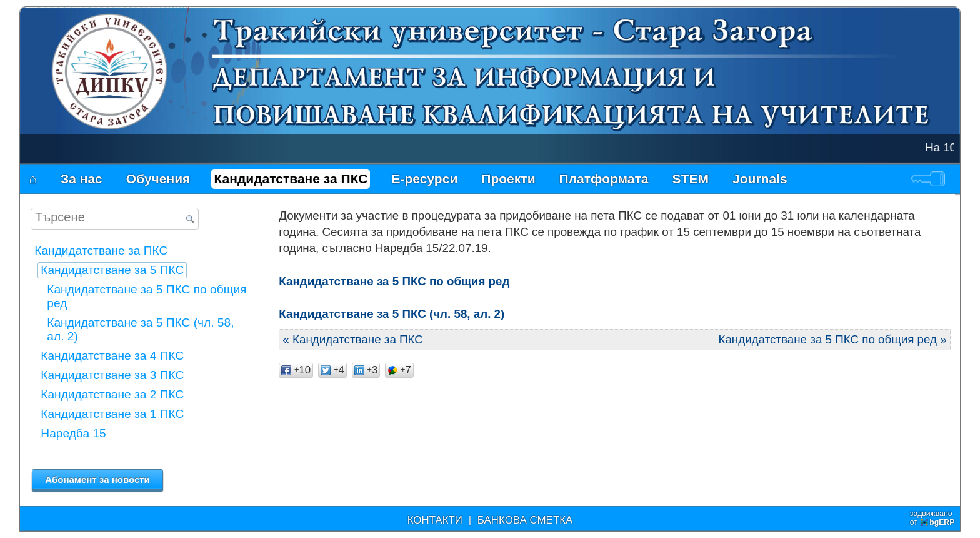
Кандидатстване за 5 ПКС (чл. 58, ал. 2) (392, 314)
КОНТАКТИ (435, 520)
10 (296, 370)
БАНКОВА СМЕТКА (525, 520)
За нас (82, 179)
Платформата (604, 179)
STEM (691, 179)
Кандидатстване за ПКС (291, 179)
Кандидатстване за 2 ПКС (112, 394)
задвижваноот (933, 518)
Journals (760, 179)
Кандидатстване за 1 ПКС (112, 414)
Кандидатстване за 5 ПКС (112, 270)
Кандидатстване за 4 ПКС (112, 356)
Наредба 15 (73, 433)
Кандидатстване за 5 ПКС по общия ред (394, 281)
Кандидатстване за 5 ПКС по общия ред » (832, 339)
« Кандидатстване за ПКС (353, 339)
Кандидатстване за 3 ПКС (112, 375)
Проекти (508, 179)
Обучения (158, 179)
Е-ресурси (424, 179)
